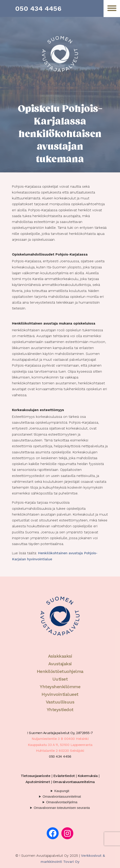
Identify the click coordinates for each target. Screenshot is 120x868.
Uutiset (60, 679)
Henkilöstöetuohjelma (60, 671)
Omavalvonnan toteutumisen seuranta (62, 808)
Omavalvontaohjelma (62, 802)
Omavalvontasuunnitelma (74, 782)
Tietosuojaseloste (36, 776)
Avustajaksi (60, 664)
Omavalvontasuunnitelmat (62, 797)
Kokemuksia (88, 776)
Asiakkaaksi (60, 656)
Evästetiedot (64, 776)
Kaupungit (62, 791)
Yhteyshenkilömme (60, 687)
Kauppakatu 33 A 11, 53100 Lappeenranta (60, 745)
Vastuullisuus (60, 702)
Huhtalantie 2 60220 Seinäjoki (60, 751)
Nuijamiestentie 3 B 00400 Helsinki (60, 739)
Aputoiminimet (38, 782)
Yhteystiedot (60, 710)
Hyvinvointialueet (60, 694)
